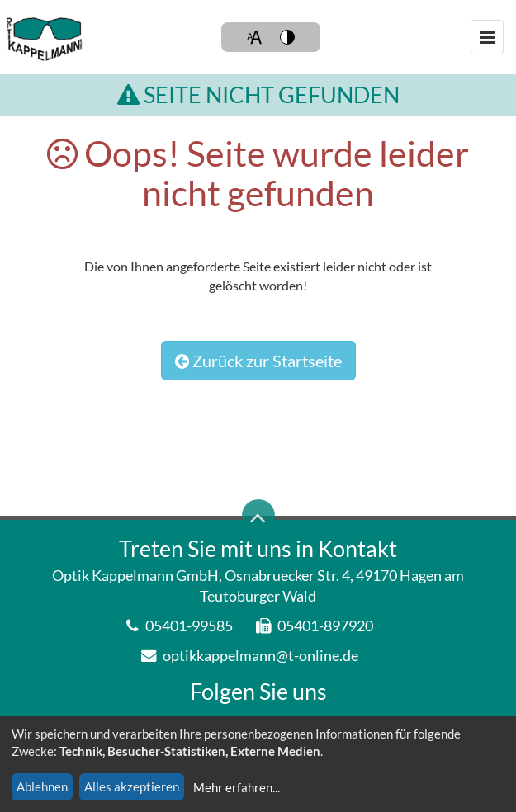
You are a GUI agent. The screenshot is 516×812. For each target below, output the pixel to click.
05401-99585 (180, 626)
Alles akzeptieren (132, 786)
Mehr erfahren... (237, 787)
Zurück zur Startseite (258, 361)
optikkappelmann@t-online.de (250, 656)
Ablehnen (42, 786)
